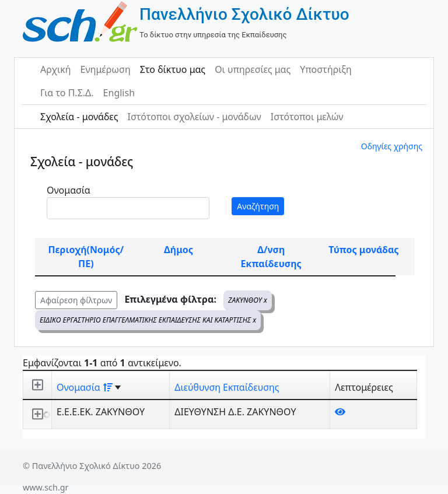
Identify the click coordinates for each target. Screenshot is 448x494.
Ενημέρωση (106, 69)
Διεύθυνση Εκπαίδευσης (227, 387)
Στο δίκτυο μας (173, 69)
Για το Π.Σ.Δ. (67, 93)
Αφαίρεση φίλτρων (76, 300)
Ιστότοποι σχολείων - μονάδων (194, 117)
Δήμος (178, 250)
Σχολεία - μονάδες (79, 117)
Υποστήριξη (326, 69)
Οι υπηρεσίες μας (253, 69)
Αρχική (56, 69)
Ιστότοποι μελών (307, 117)
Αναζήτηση (258, 206)
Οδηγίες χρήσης (392, 146)
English (119, 93)
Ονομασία (69, 190)
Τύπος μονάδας (363, 250)
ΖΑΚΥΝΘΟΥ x (248, 300)
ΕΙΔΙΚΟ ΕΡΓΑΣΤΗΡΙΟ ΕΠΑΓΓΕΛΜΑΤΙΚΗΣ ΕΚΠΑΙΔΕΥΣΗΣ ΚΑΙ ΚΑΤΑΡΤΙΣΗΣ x (148, 320)
